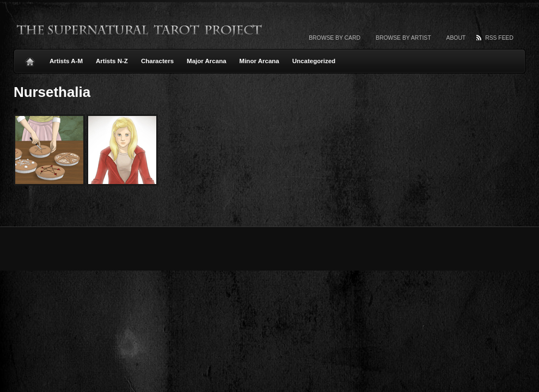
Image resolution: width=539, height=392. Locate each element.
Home (30, 59)
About (456, 38)
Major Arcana (207, 61)
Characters (157, 61)
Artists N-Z (112, 61)
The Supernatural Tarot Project (140, 30)
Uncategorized (314, 61)
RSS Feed (499, 38)
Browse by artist (403, 38)
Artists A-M (66, 61)
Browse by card (335, 38)
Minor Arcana (259, 61)
